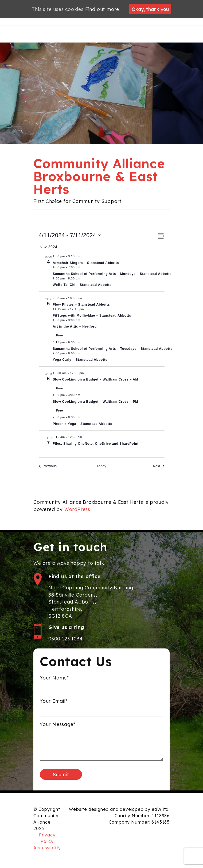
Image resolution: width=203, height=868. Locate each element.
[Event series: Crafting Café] (83, 320)
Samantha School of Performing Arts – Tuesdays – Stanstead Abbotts (113, 349)
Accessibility (47, 848)
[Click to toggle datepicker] (70, 235)
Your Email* (54, 705)
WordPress (77, 509)
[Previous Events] (48, 466)
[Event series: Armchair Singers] (83, 256)
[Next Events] (159, 466)
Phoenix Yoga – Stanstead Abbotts (83, 424)
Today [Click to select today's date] (101, 466)
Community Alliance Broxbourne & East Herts (99, 176)
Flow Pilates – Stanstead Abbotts (81, 305)
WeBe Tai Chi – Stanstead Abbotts (82, 285)
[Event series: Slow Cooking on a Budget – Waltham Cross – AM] (87, 373)
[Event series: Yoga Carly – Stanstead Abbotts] (83, 353)
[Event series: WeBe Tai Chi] (83, 278)
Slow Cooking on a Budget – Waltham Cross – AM (96, 379)
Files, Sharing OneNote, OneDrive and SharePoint (96, 444)
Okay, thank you (150, 9)
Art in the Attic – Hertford (75, 327)
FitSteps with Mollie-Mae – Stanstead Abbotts (92, 316)
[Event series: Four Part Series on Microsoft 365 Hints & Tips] (85, 437)
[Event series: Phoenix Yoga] (83, 417)
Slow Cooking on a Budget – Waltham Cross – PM (96, 402)
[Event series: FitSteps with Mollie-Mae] (87, 309)
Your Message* (58, 728)
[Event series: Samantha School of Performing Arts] (83, 267)
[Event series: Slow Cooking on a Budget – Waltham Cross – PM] (83, 395)
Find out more (102, 9)
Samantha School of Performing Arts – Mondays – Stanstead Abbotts (112, 274)
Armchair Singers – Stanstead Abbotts (86, 263)
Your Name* (54, 682)
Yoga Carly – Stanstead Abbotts (80, 360)
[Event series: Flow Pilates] (85, 298)
